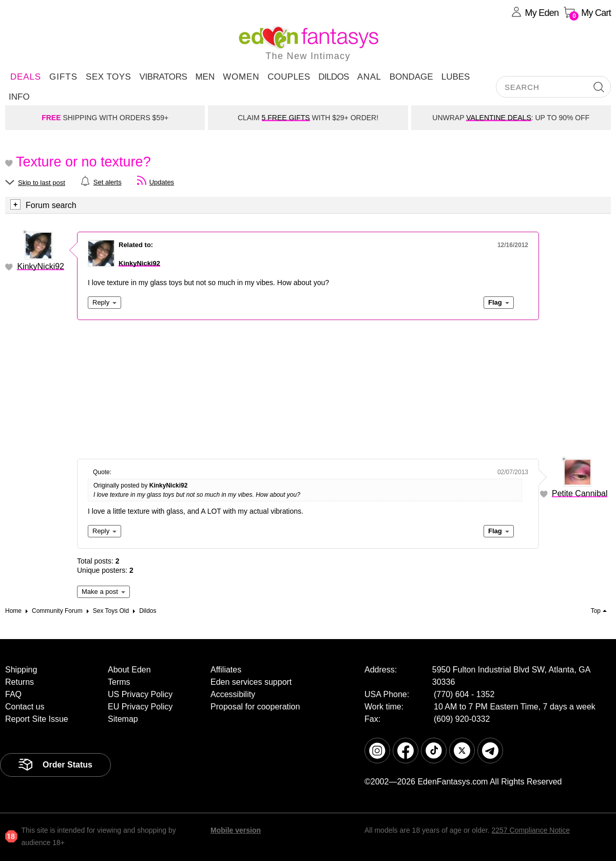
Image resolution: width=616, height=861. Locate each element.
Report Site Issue (37, 719)
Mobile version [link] (236, 830)
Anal (369, 77)
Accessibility (233, 694)
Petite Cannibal (580, 493)
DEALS (26, 77)
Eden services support (251, 682)
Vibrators (163, 77)
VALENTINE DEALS (499, 118)
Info (19, 97)
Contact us (25, 707)
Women (241, 77)
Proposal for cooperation (255, 707)
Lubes (456, 77)
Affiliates (226, 670)
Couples (289, 77)
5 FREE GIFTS (286, 118)
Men (205, 77)
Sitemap (123, 719)
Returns (20, 682)
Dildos (334, 77)
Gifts (63, 77)
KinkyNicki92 (41, 266)
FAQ (13, 694)
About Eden (129, 670)
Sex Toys (108, 77)
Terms (119, 682)
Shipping (21, 670)
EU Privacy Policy (140, 707)
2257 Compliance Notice (531, 830)
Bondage (411, 77)
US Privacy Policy (140, 694)
